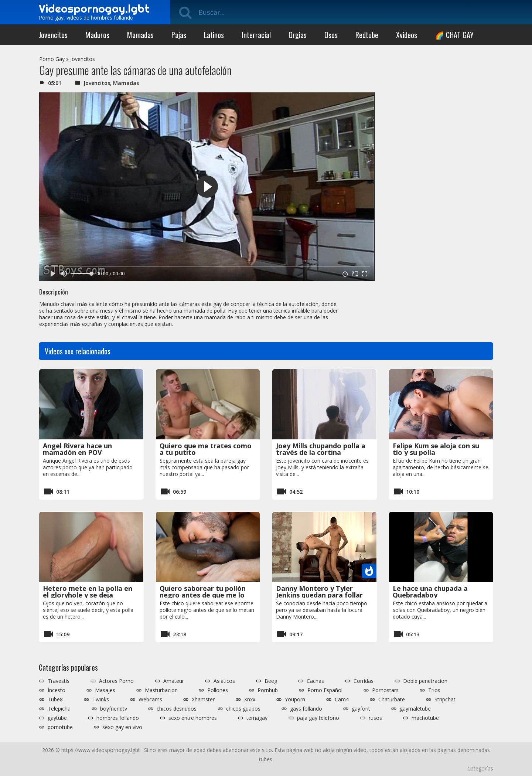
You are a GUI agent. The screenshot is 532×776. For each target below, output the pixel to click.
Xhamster (203, 700)
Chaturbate (392, 700)
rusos (375, 718)
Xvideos (407, 35)
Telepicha (59, 709)
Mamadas (140, 35)
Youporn (295, 700)
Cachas (315, 681)
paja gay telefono (318, 718)
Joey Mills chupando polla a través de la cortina (321, 449)
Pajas (179, 35)
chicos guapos (243, 709)
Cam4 (342, 700)
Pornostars (385, 690)
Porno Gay (52, 59)
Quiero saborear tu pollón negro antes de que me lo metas (203, 595)
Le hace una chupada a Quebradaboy (430, 592)
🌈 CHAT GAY (454, 35)
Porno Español (325, 690)
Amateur (174, 681)
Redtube (367, 35)
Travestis (59, 681)
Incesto (57, 690)
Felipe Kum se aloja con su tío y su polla (436, 449)
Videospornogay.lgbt (94, 8)
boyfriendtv (114, 709)
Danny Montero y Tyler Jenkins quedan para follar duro (319, 595)
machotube (425, 718)
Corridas (364, 681)
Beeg (271, 681)
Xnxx (250, 700)
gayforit (361, 709)
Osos (331, 35)
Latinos (214, 35)
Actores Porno (116, 681)
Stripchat (445, 700)
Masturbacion (161, 690)
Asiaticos (224, 681)
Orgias (298, 35)
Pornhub (268, 690)
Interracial (256, 35)
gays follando (306, 709)
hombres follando (118, 718)
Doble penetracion (425, 681)
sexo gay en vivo (122, 727)
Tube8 (55, 700)
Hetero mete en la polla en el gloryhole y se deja (88, 592)
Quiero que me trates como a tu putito (206, 449)
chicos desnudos (177, 709)
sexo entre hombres (193, 718)
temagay (257, 718)
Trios (434, 690)
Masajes (105, 690)
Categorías (480, 768)
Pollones (218, 690)
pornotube (60, 727)
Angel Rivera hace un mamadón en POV (77, 449)
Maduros (97, 35)
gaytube (57, 718)
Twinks (101, 700)
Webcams (150, 700)
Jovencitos (53, 35)
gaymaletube (415, 709)
